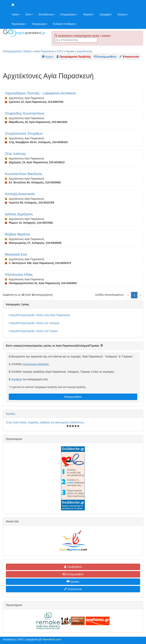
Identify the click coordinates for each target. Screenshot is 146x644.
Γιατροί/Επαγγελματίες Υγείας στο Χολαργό (34, 323)
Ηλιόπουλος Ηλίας (19, 275)
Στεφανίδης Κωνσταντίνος (25, 113)
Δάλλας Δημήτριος (19, 214)
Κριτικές (11, 414)
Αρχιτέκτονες (85, 51)
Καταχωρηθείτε (73, 397)
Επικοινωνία (73, 589)
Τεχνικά (70, 51)
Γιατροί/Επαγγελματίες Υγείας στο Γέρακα (33, 331)
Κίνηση (123, 14)
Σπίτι (29, 14)
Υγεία (15, 14)
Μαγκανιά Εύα (16, 254)
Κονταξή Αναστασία (20, 194)
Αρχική (48, 57)
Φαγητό (88, 14)
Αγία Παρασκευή (44, 51)
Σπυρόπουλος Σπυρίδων (24, 134)
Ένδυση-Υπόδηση (65, 24)
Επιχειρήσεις (69, 14)
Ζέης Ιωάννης (15, 154)
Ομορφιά (106, 14)
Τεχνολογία (19, 24)
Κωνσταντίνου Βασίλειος (24, 174)
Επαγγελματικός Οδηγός (17, 51)
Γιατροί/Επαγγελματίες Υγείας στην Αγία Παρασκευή (39, 315)
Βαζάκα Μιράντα (17, 234)
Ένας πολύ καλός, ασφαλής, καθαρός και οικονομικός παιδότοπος (45, 422)
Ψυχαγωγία (40, 24)
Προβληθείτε (73, 567)
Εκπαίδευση (47, 14)
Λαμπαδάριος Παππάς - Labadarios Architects (40, 93)
